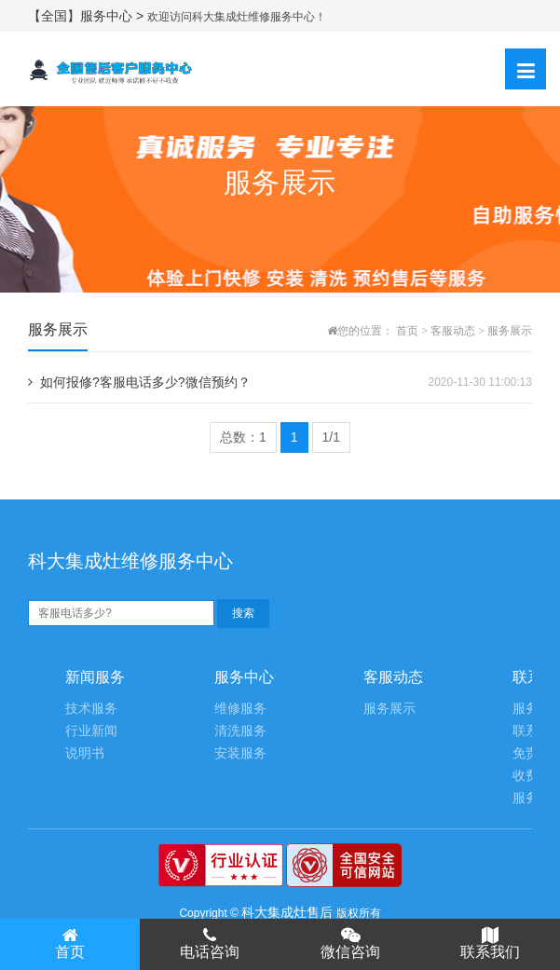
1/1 (331, 437)
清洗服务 (240, 731)
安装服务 (240, 753)
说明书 (85, 753)
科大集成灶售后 (287, 912)
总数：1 (243, 437)
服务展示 (510, 331)
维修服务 (240, 709)
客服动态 (453, 331)
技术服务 (91, 709)
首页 (407, 331)
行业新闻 (91, 731)
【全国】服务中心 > (88, 16)
